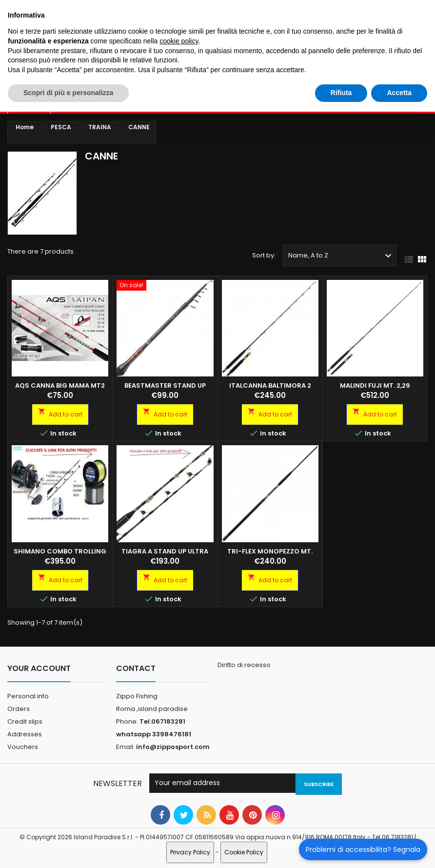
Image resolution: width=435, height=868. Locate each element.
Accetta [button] (399, 93)
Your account (39, 668)
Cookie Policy (244, 852)
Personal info (28, 696)
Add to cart (60, 413)
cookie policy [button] (179, 41)
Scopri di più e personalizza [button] (68, 93)
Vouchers (23, 747)
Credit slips (25, 721)
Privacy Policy (190, 852)
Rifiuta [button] (341, 93)
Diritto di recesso (244, 665)
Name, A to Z (341, 256)
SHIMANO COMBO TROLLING (60, 551)
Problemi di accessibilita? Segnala (363, 849)
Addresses (25, 734)
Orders (19, 709)
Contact (136, 668)
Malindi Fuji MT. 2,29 (375, 385)
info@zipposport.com (173, 747)
